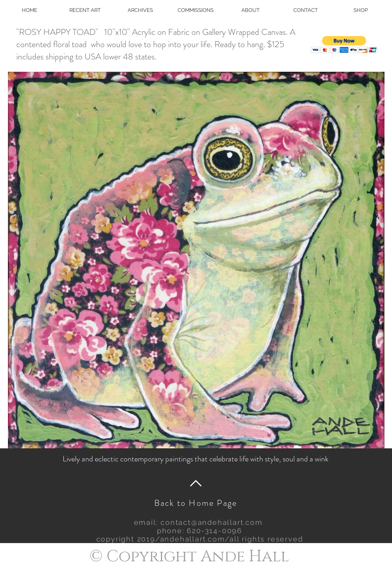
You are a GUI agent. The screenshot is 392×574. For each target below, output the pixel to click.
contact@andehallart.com (211, 522)
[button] (344, 45)
